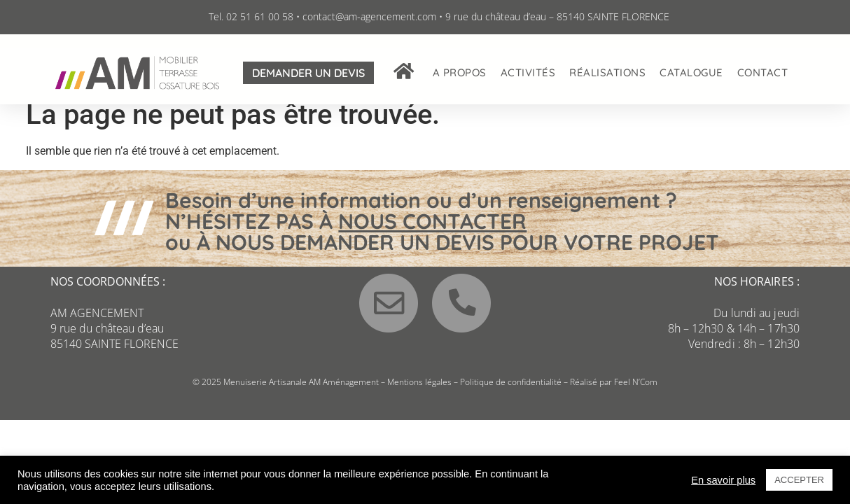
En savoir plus (723, 480)
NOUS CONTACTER (432, 232)
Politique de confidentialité (511, 394)
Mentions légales (419, 394)
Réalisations (607, 72)
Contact (763, 72)
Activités (528, 72)
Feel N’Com (636, 394)
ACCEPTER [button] (799, 480)
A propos (460, 72)
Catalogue (691, 72)
